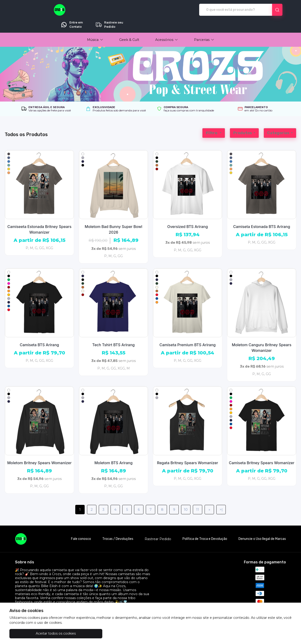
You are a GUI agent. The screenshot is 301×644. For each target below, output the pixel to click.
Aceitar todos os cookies (33, 633)
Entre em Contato (230, 10)
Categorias (279, 120)
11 (198, 496)
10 (186, 496)
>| (221, 496)
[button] (95, 27)
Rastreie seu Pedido (267, 10)
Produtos (243, 120)
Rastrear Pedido (158, 526)
